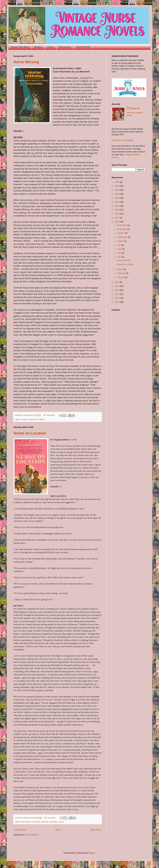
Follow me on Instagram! (123, 140)
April (120, 257)
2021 (117, 202)
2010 (117, 302)
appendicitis (26, 822)
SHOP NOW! (83, 47)
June (120, 249)
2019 (117, 210)
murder (24, 419)
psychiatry (53, 822)
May (119, 253)
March (120, 269)
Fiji (33, 822)
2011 (117, 298)
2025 (117, 186)
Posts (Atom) (32, 835)
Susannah (135, 108)
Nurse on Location (30, 433)
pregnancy (32, 419)
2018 (117, 214)
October (121, 233)
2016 (117, 222)
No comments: (49, 415)
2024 (117, 190)
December (122, 225)
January (121, 277)
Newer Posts (20, 830)
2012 (117, 294)
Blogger (92, 853)
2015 (117, 282)
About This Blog (20, 47)
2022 (117, 198)
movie (38, 822)
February (122, 273)
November (122, 229)
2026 (117, 182)
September (122, 237)
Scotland (41, 419)
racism (61, 822)
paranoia (45, 822)
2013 (117, 290)
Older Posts (95, 830)
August (121, 241)
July (119, 245)
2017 (117, 218)
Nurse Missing (26, 62)
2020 (117, 206)
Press (51, 47)
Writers (38, 47)
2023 (117, 194)
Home (58, 830)
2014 (117, 286)
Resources (65, 47)
